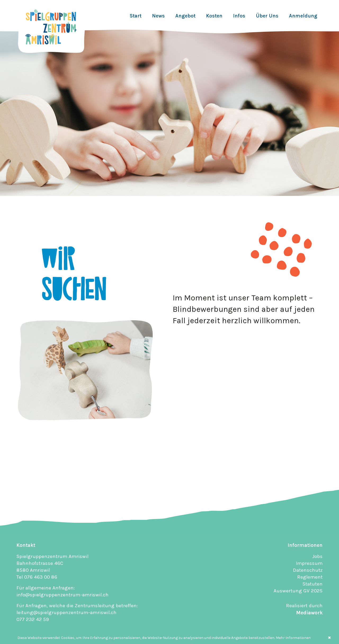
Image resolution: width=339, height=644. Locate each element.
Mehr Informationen (293, 638)
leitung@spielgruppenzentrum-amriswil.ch (66, 613)
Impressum (309, 563)
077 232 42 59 (33, 619)
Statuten (313, 584)
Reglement (310, 577)
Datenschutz (308, 570)
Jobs (317, 556)
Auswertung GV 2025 (298, 591)
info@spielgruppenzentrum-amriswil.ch (63, 595)
